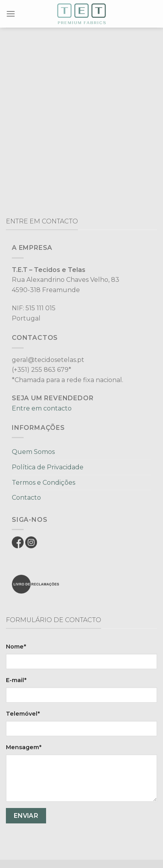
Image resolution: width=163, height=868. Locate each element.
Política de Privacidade (48, 467)
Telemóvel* (23, 714)
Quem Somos (33, 452)
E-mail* (16, 680)
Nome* (16, 647)
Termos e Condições (44, 483)
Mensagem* (24, 747)
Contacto (26, 498)
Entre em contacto (42, 408)
